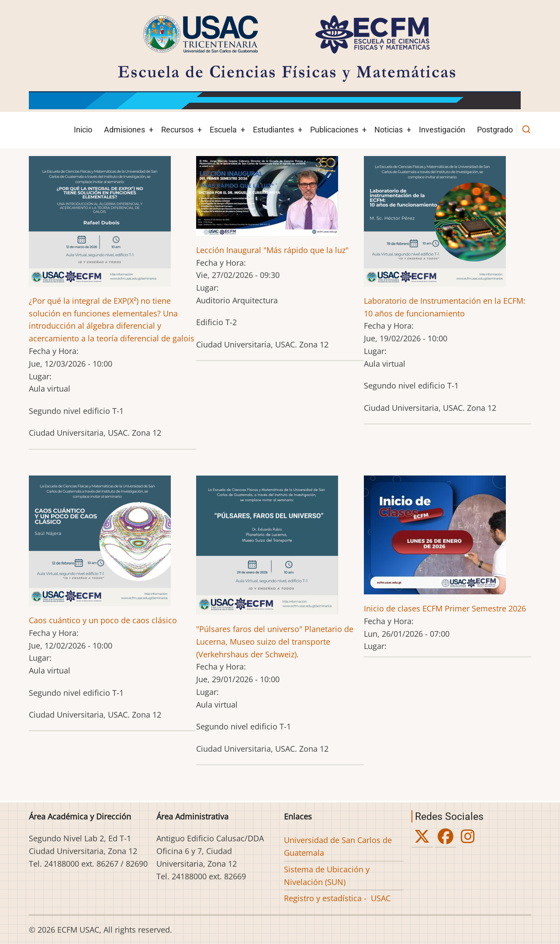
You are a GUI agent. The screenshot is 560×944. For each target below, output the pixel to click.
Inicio (83, 130)
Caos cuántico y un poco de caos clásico (103, 620)
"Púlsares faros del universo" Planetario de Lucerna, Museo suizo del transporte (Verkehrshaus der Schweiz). (275, 642)
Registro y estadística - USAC (337, 898)
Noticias (389, 130)
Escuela (223, 130)
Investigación (442, 130)
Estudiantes (273, 130)
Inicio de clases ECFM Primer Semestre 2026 (445, 608)
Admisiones (124, 130)
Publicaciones (334, 130)
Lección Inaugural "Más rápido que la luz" (272, 250)
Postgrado (495, 130)
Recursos (177, 130)
